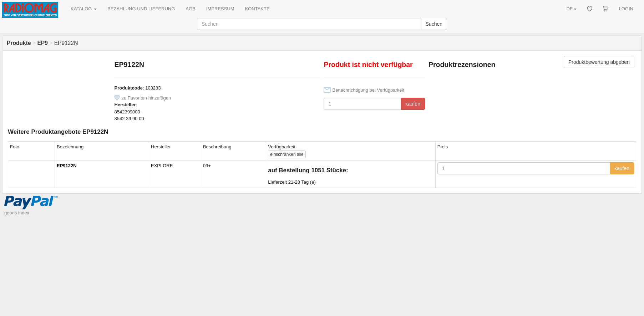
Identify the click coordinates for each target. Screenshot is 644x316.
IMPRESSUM (220, 9)
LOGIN (626, 9)
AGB (190, 9)
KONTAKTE (257, 9)
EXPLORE (162, 166)
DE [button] (571, 9)
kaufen (413, 104)
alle (287, 154)
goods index (17, 213)
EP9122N (67, 166)
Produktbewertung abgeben (599, 62)
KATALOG (84, 9)
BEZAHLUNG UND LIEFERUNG (141, 9)
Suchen (434, 24)
